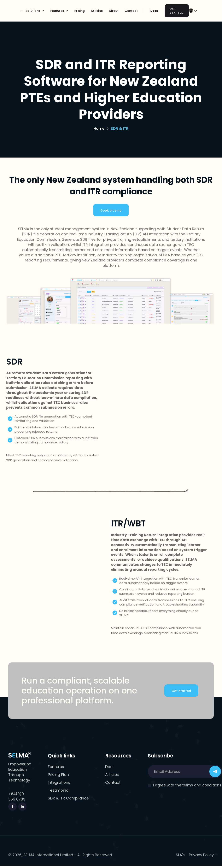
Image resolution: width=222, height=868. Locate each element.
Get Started (177, 11)
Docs (154, 11)
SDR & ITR (120, 128)
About (114, 11)
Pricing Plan (58, 775)
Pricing (80, 11)
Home (99, 128)
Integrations (59, 783)
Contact (113, 783)
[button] (35, 11)
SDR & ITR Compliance (68, 798)
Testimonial (59, 790)
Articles (97, 11)
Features (56, 767)
